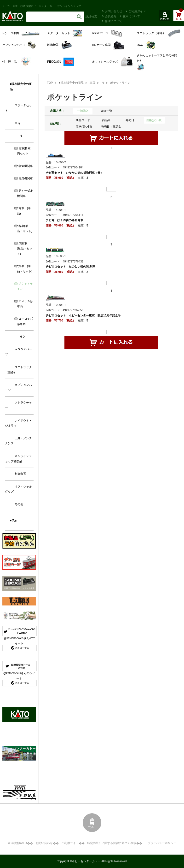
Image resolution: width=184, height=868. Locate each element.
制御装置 (20, 474)
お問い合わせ (114, 11)
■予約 (14, 521)
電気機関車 (26, 178)
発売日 (130, 120)
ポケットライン (120, 83)
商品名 (106, 120)
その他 (19, 504)
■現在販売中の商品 (71, 83)
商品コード (83, 120)
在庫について (131, 16)
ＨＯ (22, 337)
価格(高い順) (84, 127)
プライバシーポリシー (162, 843)
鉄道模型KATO (17, 843)
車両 (92, 83)
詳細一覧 (106, 111)
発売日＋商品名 (111, 127)
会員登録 (111, 16)
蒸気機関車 (26, 166)
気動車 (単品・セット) (25, 249)
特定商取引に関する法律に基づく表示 (112, 843)
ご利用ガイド (137, 11)
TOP (50, 83)
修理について (114, 21)
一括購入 (83, 111)
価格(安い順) (154, 120)
